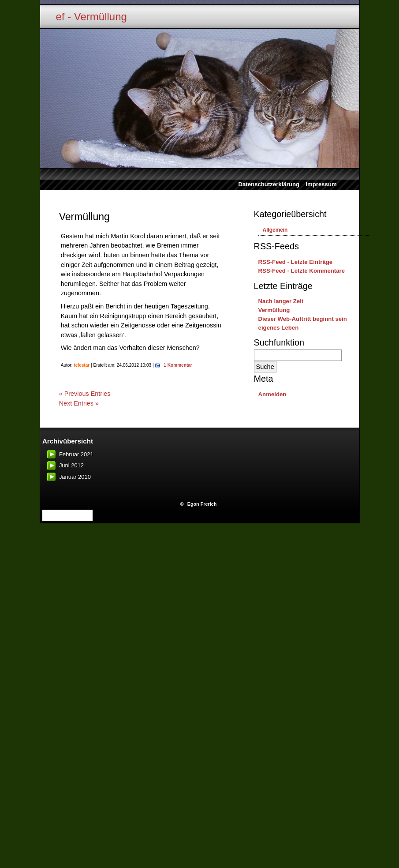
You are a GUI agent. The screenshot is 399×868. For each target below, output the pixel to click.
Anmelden (272, 394)
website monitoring (67, 515)
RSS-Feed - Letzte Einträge (296, 262)
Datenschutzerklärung (265, 184)
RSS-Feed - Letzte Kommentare (302, 271)
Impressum (321, 184)
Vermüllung (84, 217)
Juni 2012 (71, 465)
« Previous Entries (85, 394)
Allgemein (275, 230)
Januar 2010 (75, 477)
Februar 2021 (76, 454)
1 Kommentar (178, 365)
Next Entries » (79, 403)
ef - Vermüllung (91, 17)
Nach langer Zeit (281, 301)
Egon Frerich (202, 504)
